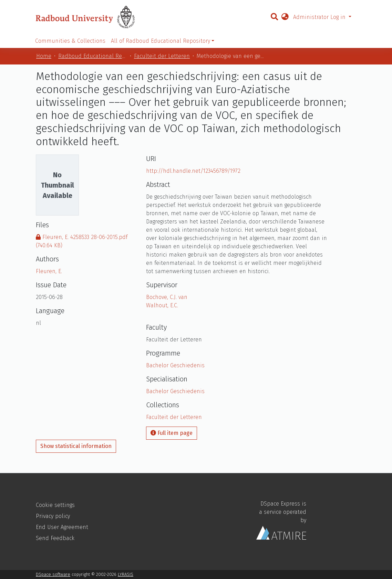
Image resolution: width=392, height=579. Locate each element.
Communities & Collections (70, 41)
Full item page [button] (172, 433)
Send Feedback (55, 538)
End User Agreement (62, 527)
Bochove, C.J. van (167, 297)
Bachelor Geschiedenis (175, 365)
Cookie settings (55, 505)
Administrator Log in (320, 17)
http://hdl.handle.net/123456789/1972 (193, 171)
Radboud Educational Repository (93, 56)
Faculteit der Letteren (162, 56)
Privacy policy (53, 516)
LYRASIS (126, 574)
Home (44, 56)
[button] (285, 17)
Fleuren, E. (49, 271)
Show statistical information (76, 446)
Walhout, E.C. (162, 305)
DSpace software (53, 574)
